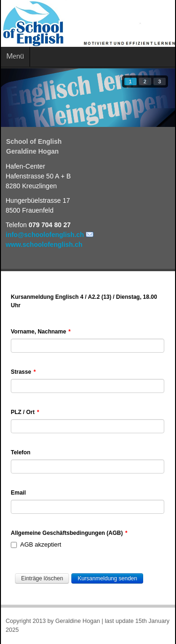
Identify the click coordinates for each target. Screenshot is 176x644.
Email (18, 493)
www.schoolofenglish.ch (44, 244)
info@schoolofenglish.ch (45, 235)
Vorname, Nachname (41, 332)
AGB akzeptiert (36, 544)
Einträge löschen (42, 578)
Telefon (21, 452)
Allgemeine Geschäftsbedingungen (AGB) (69, 533)
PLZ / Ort (25, 412)
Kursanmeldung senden (107, 578)
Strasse (23, 372)
